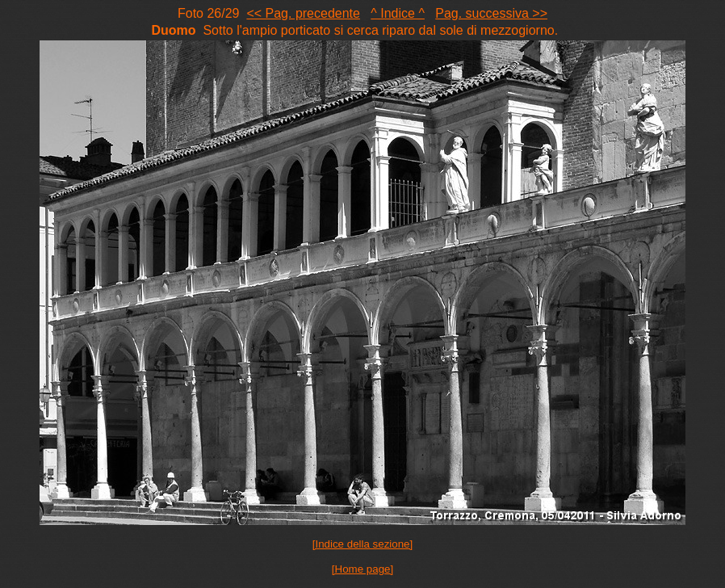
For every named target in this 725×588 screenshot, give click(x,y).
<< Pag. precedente (303, 13)
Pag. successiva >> (491, 13)
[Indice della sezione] (362, 544)
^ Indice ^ (398, 13)
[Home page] (362, 569)
